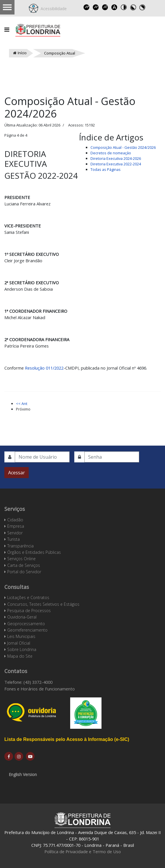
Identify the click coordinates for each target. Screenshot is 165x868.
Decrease (96, 7)
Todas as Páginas (106, 169)
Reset (105, 7)
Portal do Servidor (24, 572)
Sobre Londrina (22, 649)
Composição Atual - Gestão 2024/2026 (123, 147)
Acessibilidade (52, 9)
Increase (86, 7)
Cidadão (15, 520)
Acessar (17, 473)
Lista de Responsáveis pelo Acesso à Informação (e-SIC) (67, 739)
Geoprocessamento (26, 624)
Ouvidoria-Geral (22, 617)
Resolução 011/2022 (44, 368)
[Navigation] (7, 30)
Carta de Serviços (24, 565)
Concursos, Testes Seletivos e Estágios (43, 604)
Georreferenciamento (27, 630)
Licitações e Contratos (28, 597)
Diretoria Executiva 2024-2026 (116, 158)
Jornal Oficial (19, 643)
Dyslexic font (114, 7)
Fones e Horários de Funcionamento (40, 689)
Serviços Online (21, 559)
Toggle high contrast (124, 7)
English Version (23, 774)
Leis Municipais (21, 636)
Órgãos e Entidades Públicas (34, 552)
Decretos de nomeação (111, 153)
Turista (13, 539)
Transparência (20, 546)
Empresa (16, 526)
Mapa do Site (20, 656)
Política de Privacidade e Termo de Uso (83, 851)
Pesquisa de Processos (29, 611)
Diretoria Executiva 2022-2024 (116, 164)
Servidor (15, 533)
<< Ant (22, 404)
